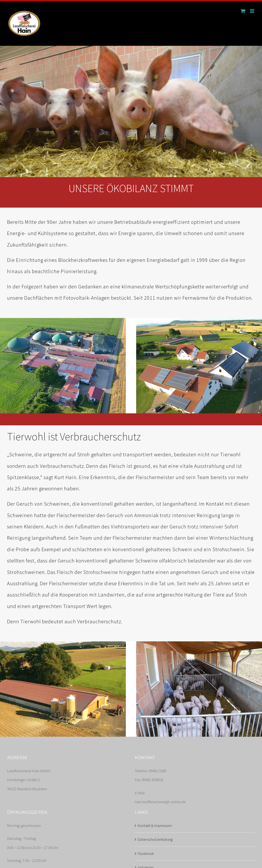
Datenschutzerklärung (155, 839)
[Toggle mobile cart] (243, 11)
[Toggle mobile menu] (252, 11)
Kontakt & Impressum (155, 825)
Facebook (146, 853)
